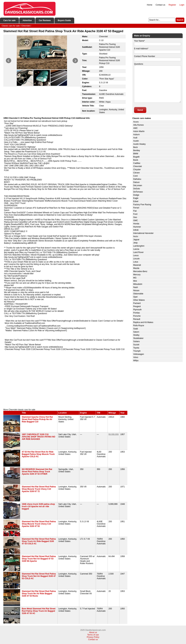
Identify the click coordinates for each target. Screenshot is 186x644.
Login (182, 5)
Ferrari (136, 208)
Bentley (137, 150)
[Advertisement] (65, 380)
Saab (136, 329)
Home (150, 5)
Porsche (137, 316)
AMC (135, 128)
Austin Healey (139, 144)
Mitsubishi (138, 284)
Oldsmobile (138, 294)
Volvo (136, 357)
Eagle (136, 198)
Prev (9, 61)
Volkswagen (139, 354)
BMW (136, 154)
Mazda (136, 268)
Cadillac (137, 163)
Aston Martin (139, 131)
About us (93, 632)
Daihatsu (137, 179)
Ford (135, 214)
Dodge (136, 195)
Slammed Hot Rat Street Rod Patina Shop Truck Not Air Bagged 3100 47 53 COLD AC (39, 576)
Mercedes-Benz (140, 271)
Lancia (136, 249)
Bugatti (136, 157)
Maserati (137, 265)
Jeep (135, 243)
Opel (135, 297)
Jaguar (136, 240)
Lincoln (136, 259)
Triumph (137, 351)
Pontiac (137, 313)
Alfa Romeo (138, 125)
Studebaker (138, 338)
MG (135, 278)
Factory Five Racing (142, 205)
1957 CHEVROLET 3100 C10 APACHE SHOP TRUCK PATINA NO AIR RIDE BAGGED (38, 437)
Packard (137, 303)
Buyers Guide (64, 20)
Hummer (137, 227)
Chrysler (137, 170)
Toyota (136, 348)
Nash (136, 287)
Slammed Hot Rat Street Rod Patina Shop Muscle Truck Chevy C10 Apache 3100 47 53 (39, 524)
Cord (135, 176)
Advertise (27, 20)
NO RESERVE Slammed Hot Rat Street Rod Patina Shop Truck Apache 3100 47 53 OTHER (37, 472)
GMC (136, 220)
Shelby (136, 335)
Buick (136, 160)
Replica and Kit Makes (143, 322)
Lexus (136, 255)
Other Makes (139, 300)
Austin (136, 141)
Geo (135, 217)
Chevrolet (137, 166)
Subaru (136, 341)
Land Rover (138, 252)
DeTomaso (138, 192)
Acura (136, 122)
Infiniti (136, 230)
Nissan (136, 291)
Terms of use (93, 635)
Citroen (136, 173)
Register (172, 5)
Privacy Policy (93, 637)
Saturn (136, 332)
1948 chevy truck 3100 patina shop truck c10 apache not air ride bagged (38, 506)
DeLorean (138, 185)
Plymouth (137, 310)
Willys (136, 361)
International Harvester (143, 233)
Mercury (137, 275)
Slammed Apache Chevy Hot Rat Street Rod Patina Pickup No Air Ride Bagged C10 (37, 419)
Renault (137, 319)
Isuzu (136, 236)
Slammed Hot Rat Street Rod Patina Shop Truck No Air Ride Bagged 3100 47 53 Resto (39, 594)
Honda (136, 224)
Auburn (136, 135)
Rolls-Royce (139, 326)
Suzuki (136, 345)
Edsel (136, 201)
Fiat (135, 211)
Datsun (136, 182)
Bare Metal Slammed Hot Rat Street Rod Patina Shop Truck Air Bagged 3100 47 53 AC (39, 611)
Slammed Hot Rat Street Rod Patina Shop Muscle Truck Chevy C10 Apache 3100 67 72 (39, 489)
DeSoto (137, 189)
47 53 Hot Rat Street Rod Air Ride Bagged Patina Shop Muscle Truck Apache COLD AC (38, 454)
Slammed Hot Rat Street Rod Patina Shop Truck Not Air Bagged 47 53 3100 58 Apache (39, 559)
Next (75, 61)
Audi (135, 138)
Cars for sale (9, 20)
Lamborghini (139, 246)
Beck (135, 147)
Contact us (160, 5)
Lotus (136, 262)
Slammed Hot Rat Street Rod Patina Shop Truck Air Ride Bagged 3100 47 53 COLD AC (39, 541)
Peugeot (137, 306)
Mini (135, 281)
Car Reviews (45, 20)
